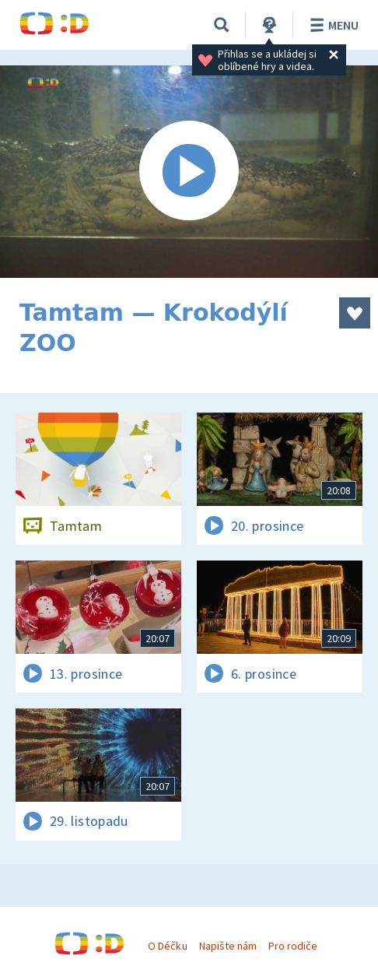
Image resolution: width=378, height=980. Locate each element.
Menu (332, 25)
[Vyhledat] (222, 25)
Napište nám (228, 946)
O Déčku (167, 946)
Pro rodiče (293, 946)
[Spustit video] (189, 172)
